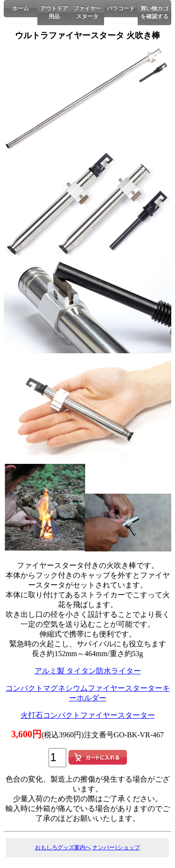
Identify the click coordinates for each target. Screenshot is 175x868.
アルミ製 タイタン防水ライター (88, 671)
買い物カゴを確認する (154, 12)
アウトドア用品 (54, 12)
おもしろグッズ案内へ (63, 847)
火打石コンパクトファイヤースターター (88, 715)
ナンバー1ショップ (116, 847)
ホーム (21, 8)
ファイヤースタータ (87, 12)
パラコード (121, 8)
